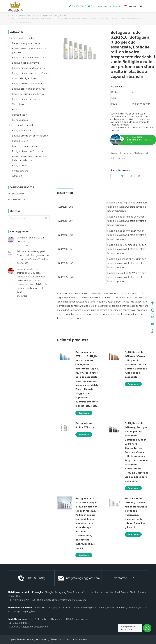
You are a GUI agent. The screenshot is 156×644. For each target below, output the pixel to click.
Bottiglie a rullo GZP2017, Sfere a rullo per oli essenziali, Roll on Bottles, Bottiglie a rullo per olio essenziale (136, 365)
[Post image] (11, 240)
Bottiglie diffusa (20, 166)
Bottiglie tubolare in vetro (26, 15)
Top (152, 303)
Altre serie (17, 176)
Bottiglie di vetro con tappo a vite (28, 68)
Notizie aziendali (16, 194)
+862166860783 (78, 6)
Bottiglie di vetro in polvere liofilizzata (31, 73)
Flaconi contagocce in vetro (26, 43)
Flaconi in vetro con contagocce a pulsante (29, 51)
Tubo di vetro (19, 104)
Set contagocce (20, 120)
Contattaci (124, 578)
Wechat (152, 324)
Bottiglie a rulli (121, 158)
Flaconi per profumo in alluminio (28, 94)
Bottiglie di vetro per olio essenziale (30, 136)
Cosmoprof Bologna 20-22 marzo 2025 (30, 240)
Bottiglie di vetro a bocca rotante (28, 84)
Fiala (14, 110)
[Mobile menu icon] (147, 6)
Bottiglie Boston (20, 141)
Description (65, 193)
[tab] (65, 192)
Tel (152, 310)
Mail (152, 317)
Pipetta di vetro (19, 115)
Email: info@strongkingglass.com (104, 6)
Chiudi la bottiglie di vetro (25, 78)
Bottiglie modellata (21, 131)
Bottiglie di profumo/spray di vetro (29, 89)
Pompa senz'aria (20, 171)
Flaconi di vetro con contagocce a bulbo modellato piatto (29, 158)
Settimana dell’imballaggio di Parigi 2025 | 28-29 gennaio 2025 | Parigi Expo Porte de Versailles (33, 255)
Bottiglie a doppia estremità (26, 63)
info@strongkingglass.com (79, 578)
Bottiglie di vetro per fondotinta (27, 151)
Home (10, 15)
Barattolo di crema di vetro (25, 146)
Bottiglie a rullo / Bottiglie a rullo (53, 15)
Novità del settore (16, 199)
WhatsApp (152, 331)
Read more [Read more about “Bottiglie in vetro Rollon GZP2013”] (84, 435)
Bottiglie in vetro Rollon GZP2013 (85, 425)
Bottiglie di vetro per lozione (26, 99)
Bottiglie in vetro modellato (23, 125)
